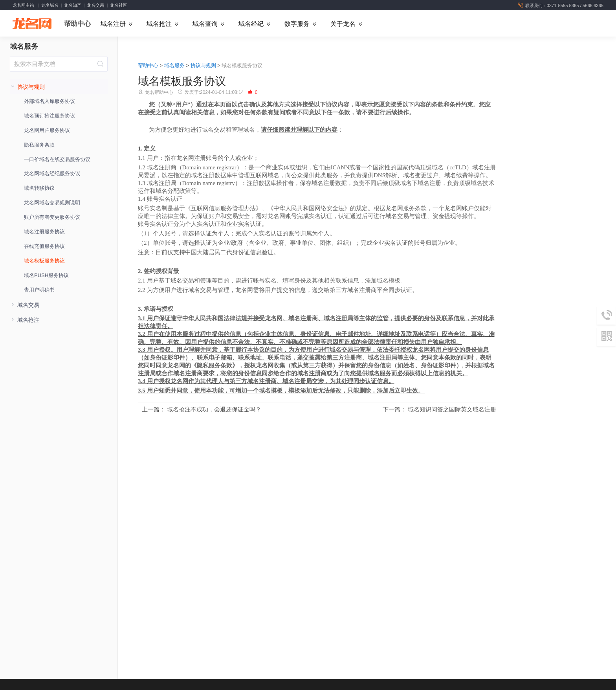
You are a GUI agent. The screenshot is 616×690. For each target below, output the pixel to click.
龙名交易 (95, 5)
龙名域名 (50, 5)
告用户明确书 (39, 290)
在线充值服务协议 (44, 247)
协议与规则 (203, 66)
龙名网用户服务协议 (47, 131)
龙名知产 (73, 5)
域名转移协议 (39, 189)
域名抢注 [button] (159, 24)
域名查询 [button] (205, 24)
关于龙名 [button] (343, 24)
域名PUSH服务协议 (46, 276)
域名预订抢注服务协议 (49, 116)
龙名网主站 (23, 5)
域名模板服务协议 (44, 261)
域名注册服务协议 (44, 232)
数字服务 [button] (297, 24)
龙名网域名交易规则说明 (52, 203)
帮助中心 (77, 24)
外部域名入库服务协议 (49, 102)
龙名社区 (119, 5)
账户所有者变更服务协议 (52, 218)
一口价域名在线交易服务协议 (57, 160)
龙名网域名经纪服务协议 (52, 174)
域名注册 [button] (113, 24)
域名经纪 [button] (251, 24)
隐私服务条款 (39, 145)
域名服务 (24, 47)
